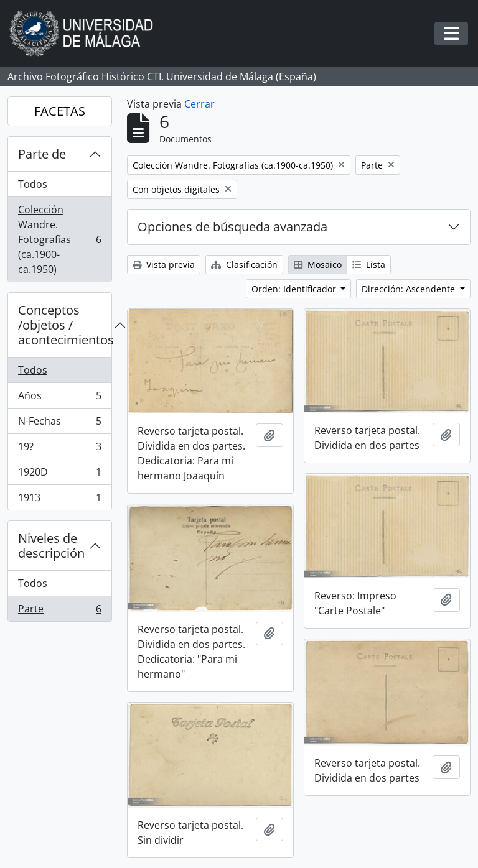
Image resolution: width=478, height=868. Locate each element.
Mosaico (318, 265)
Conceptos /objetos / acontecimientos (65, 325)
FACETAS (60, 111)
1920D (59, 475)
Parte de (42, 154)
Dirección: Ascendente (410, 289)
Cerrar (199, 104)
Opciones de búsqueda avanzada (232, 227)
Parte (59, 611)
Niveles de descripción (51, 546)
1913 (59, 500)
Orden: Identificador (295, 289)
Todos (33, 184)
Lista (369, 265)
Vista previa (164, 265)
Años (59, 398)
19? (59, 449)
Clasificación (244, 265)
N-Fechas (59, 424)
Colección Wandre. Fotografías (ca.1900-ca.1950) (59, 239)
